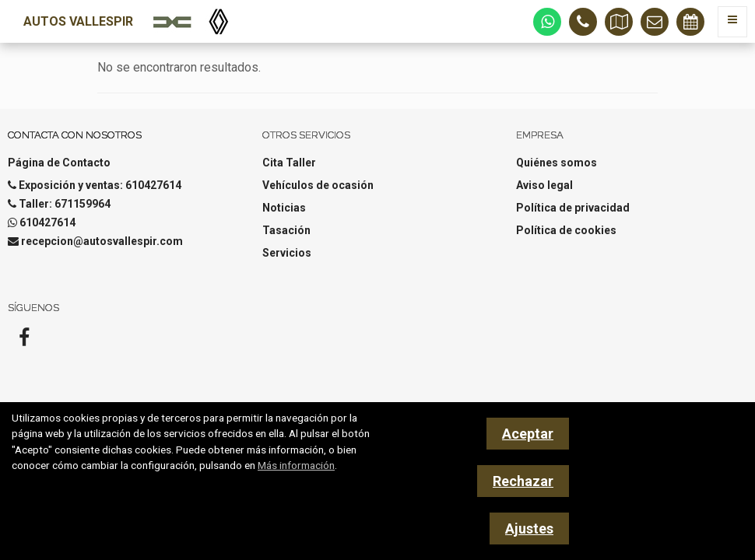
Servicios (287, 253)
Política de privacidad (573, 208)
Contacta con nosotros (75, 135)
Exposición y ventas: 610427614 (100, 185)
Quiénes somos (557, 163)
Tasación (286, 230)
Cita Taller (289, 163)
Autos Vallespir (78, 21)
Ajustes (529, 528)
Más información (296, 465)
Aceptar (528, 434)
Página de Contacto (59, 163)
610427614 (47, 222)
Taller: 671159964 (65, 204)
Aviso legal (544, 185)
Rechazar (523, 481)
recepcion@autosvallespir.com (102, 241)
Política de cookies (566, 230)
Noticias (284, 208)
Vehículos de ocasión (318, 185)
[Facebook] (24, 342)
